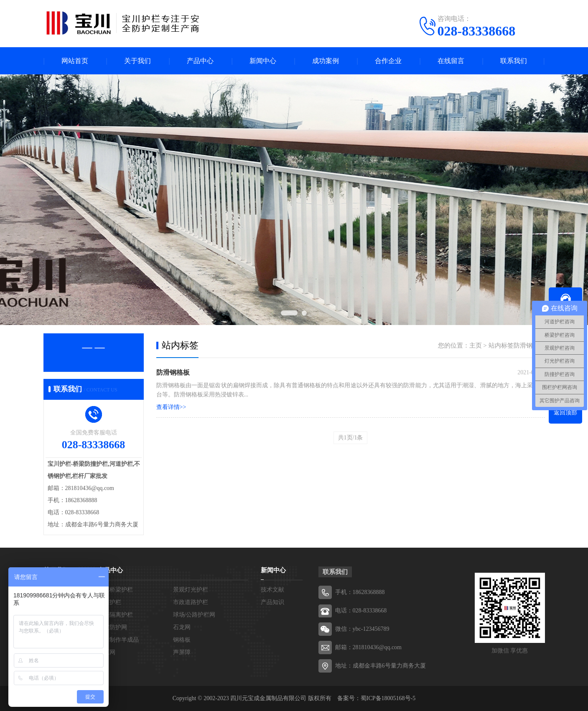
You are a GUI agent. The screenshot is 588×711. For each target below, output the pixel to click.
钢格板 (182, 640)
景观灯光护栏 (191, 590)
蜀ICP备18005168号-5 (388, 698)
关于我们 (137, 61)
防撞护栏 (109, 602)
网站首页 (75, 61)
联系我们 (514, 61)
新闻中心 (263, 61)
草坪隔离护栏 (115, 615)
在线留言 (451, 61)
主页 (476, 345)
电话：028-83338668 (361, 611)
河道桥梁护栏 (115, 590)
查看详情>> (171, 407)
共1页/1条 (351, 438)
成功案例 (326, 61)
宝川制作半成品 (118, 640)
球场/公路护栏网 (194, 615)
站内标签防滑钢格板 (517, 345)
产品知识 (272, 602)
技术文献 (272, 590)
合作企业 (388, 61)
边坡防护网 (112, 627)
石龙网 (182, 627)
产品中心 (200, 61)
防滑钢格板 (173, 372)
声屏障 (182, 652)
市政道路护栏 (191, 602)
